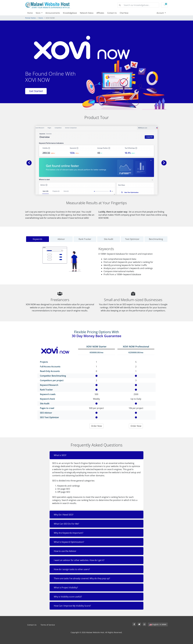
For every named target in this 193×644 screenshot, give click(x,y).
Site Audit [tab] (109, 239)
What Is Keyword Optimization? (69, 542)
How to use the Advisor (65, 551)
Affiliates (100, 13)
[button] (29, 163)
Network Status (87, 13)
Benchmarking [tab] (156, 239)
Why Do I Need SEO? (64, 515)
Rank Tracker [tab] (85, 239)
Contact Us (112, 13)
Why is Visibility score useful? (68, 597)
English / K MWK (158, 624)
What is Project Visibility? (66, 588)
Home (30, 13)
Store (38, 13)
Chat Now (124, 13)
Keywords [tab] (38, 239)
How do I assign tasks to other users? (72, 569)
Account (160, 13)
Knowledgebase (70, 13)
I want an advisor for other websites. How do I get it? (79, 560)
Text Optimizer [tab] (132, 239)
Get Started (36, 91)
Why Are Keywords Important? (69, 533)
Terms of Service (48, 625)
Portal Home (30, 18)
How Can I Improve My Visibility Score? (72, 606)
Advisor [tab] (61, 239)
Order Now (96, 426)
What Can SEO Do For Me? (66, 524)
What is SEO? (60, 455)
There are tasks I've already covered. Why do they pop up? (82, 578)
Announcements (53, 13)
